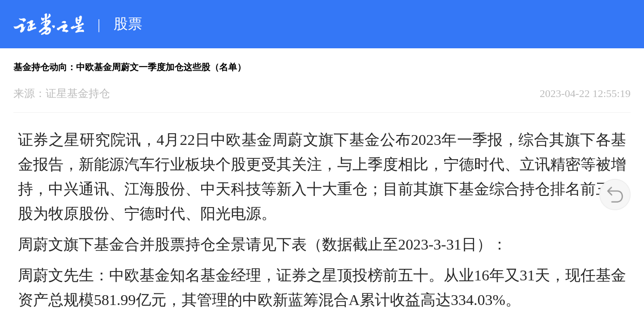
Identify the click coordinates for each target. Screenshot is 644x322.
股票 (128, 24)
